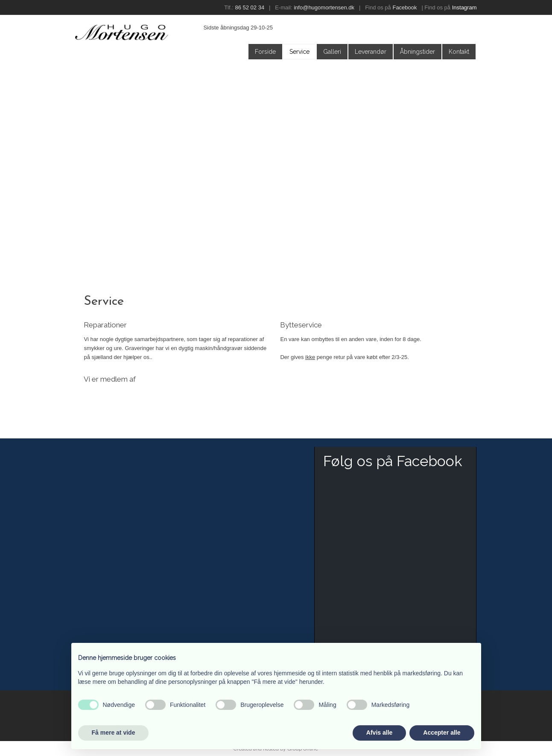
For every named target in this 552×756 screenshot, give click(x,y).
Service (299, 52)
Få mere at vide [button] (114, 733)
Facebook (405, 7)
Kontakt (459, 52)
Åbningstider (418, 52)
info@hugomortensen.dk (324, 7)
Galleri (332, 52)
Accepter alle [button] (442, 733)
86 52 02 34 (250, 7)
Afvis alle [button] (379, 733)
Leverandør (371, 52)
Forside (265, 52)
